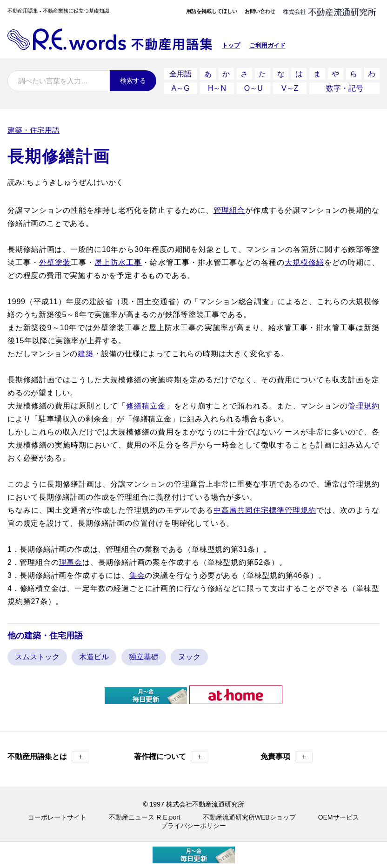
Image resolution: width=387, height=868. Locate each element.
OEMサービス (339, 817)
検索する (133, 81)
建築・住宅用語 (33, 130)
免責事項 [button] (287, 757)
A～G (181, 88)
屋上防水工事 (118, 262)
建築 (86, 354)
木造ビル (94, 657)
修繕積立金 (146, 406)
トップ (231, 45)
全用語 (180, 74)
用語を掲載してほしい (212, 11)
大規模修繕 (304, 262)
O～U (254, 88)
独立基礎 (144, 657)
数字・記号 (345, 88)
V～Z (290, 88)
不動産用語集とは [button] (48, 757)
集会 (137, 575)
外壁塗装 (55, 262)
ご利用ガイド (267, 45)
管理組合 (229, 210)
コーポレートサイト (57, 817)
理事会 (71, 562)
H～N (217, 88)
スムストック (37, 657)
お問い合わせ (260, 11)
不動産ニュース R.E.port (144, 817)
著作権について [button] (171, 757)
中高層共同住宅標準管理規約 (265, 510)
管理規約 (364, 406)
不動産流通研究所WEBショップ (249, 817)
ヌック (189, 657)
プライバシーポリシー (193, 826)
